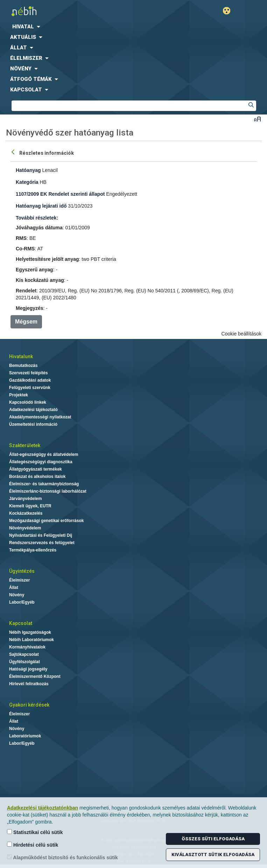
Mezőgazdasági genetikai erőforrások (46, 521)
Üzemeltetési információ (33, 424)
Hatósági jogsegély (28, 669)
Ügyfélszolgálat (24, 662)
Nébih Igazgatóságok (30, 632)
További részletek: (37, 218)
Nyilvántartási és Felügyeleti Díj (41, 535)
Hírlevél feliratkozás (29, 684)
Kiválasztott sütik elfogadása (213, 855)
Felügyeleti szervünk (30, 388)
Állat (14, 588)
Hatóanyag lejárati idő (41, 206)
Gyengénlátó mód (229, 11)
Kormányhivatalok (27, 647)
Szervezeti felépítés (29, 373)
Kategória (27, 182)
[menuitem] (133, 27)
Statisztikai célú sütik (35, 832)
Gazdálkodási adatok (30, 380)
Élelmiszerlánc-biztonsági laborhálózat (48, 491)
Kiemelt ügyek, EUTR (30, 506)
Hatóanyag (28, 170)
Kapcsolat (21, 623)
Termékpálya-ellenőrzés (33, 550)
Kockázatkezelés (26, 513)
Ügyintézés (22, 571)
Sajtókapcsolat (24, 654)
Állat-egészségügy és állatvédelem (44, 454)
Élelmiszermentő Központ (35, 676)
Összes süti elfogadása (213, 839)
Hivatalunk (21, 356)
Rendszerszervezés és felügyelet (42, 543)
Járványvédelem (25, 499)
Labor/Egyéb (22, 602)
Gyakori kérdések (29, 705)
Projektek (19, 395)
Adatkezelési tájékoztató (33, 410)
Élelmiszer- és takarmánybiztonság (44, 484)
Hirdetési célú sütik (33, 845)
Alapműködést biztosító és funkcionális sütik (62, 857)
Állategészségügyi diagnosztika (41, 462)
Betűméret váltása (257, 119)
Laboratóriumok (25, 736)
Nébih (67, 11)
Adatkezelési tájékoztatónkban (43, 808)
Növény (17, 595)
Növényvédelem (25, 528)
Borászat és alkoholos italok (37, 477)
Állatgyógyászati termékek (36, 469)
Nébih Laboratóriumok (31, 640)
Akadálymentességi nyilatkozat (40, 417)
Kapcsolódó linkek (28, 402)
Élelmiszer (19, 580)
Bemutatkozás (23, 366)
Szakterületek (25, 445)
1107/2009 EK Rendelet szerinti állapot (60, 194)
